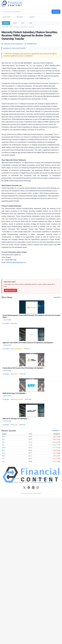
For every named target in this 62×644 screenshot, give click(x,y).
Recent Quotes (7, 17)
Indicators (32, 17)
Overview (6, 27)
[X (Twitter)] (24, 488)
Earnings (16, 374)
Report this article (10, 290)
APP (29, 349)
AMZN (4, 437)
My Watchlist (20, 17)
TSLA (3, 461)
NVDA (4, 456)
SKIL (24, 425)
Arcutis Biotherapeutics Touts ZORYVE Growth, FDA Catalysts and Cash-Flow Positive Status (31, 316)
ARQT (16, 323)
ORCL (3, 459)
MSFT (3, 453)
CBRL (24, 374)
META (3, 450)
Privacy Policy (36, 482)
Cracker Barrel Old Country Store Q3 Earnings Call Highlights (24, 368)
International (24, 27)
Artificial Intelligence (18, 349)
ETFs (23, 23)
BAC (3, 445)
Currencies (17, 27)
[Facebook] (29, 488)
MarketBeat (7, 323)
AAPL (3, 439)
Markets (6, 23)
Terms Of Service (48, 482)
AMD (3, 442)
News (11, 27)
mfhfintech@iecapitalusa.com (16, 262)
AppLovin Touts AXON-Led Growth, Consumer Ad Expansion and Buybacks (28, 343)
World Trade (21, 399)
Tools (30, 23)
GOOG (4, 448)
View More (57, 297)
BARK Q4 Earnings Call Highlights (15, 393)
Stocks (15, 23)
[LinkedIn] (33, 488)
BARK (30, 399)
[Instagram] (38, 488)
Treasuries (32, 27)
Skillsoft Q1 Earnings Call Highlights (15, 419)
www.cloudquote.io (44, 478)
